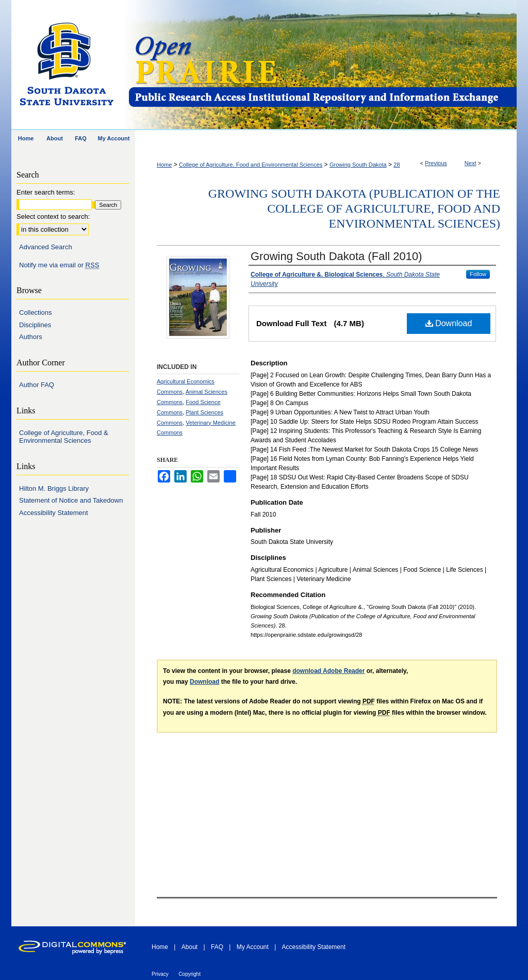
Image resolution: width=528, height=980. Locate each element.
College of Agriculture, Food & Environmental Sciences (64, 437)
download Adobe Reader (328, 671)
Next (471, 163)
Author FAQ (37, 385)
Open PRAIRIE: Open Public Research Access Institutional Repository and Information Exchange (322, 65)
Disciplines (35, 325)
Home (164, 165)
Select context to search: (53, 216)
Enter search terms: (46, 192)
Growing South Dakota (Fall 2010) (336, 256)
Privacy (160, 974)
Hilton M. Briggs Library (54, 488)
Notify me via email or (59, 265)
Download (449, 323)
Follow (478, 274)
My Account (253, 947)
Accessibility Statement (54, 513)
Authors (31, 337)
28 (397, 165)
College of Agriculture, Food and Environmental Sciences (251, 165)
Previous (436, 163)
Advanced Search (46, 247)
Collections (36, 312)
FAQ (217, 947)
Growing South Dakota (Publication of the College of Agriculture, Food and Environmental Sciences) (354, 208)
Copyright (189, 974)
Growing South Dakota (358, 165)
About (189, 947)
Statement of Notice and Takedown (71, 500)
